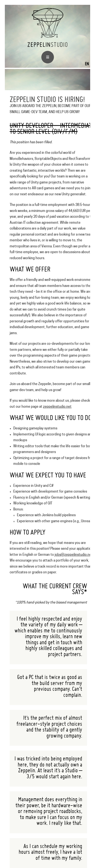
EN (87, 64)
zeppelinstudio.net (57, 407)
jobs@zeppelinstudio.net (74, 555)
